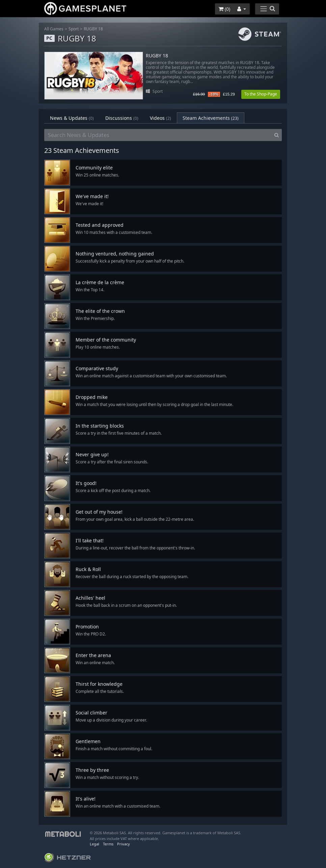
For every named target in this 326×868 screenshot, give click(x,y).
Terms (108, 844)
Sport (74, 29)
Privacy (124, 844)
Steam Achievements (211, 118)
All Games (54, 29)
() (224, 9)
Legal (94, 844)
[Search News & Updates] (158, 135)
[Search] (277, 135)
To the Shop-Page (261, 94)
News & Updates (72, 118)
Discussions (122, 118)
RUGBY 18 (93, 29)
